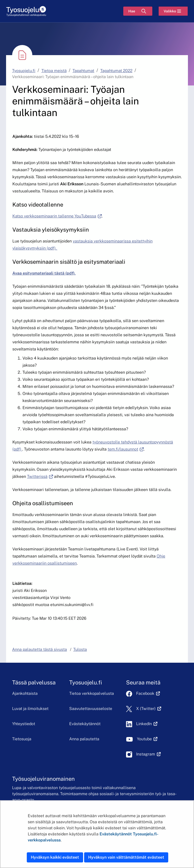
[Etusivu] (26, 11)
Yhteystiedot (24, 724)
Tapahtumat (83, 71)
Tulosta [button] (80, 649)
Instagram (148, 754)
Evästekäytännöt (85, 724)
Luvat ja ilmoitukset (30, 709)
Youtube (147, 739)
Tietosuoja (22, 739)
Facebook (148, 693)
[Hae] (138, 11)
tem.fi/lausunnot (126, 449)
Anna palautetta (84, 739)
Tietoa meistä (54, 71)
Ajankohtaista (25, 693)
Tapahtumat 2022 (116, 71)
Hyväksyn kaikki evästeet (55, 857)
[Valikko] (173, 11)
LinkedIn (147, 724)
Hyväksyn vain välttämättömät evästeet (126, 857)
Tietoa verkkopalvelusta (92, 693)
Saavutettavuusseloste (91, 709)
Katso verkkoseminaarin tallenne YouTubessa (57, 216)
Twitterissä (40, 476)
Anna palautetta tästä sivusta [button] (40, 649)
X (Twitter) (149, 709)
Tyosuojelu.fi (24, 71)
